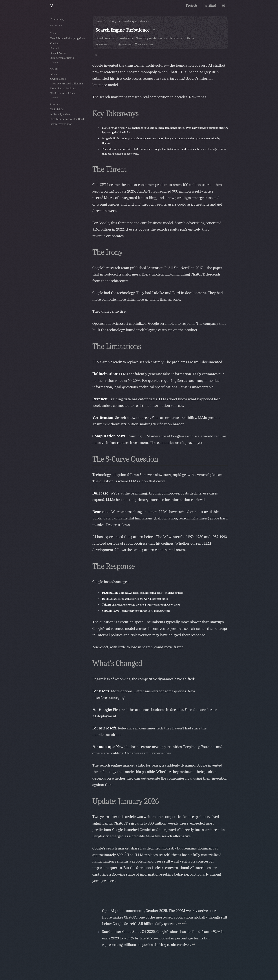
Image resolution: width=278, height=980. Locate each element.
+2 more (54, 62)
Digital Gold (57, 109)
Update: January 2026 (126, 801)
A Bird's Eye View (60, 114)
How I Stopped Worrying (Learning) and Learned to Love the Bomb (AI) (69, 38)
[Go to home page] (52, 6)
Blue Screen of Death (62, 58)
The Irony (108, 252)
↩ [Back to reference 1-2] (184, 924)
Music (54, 74)
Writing (112, 21)
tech (53, 33)
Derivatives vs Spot (61, 124)
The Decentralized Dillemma (67, 84)
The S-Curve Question (125, 459)
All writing (57, 19)
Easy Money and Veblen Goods (68, 119)
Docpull (55, 48)
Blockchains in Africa (63, 93)
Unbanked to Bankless (63, 88)
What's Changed (117, 663)
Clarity (54, 43)
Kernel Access (58, 53)
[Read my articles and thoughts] (210, 6)
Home (99, 21)
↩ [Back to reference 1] (179, 924)
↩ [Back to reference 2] (193, 944)
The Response (114, 566)
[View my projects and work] (192, 6)
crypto (55, 69)
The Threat (109, 169)
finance (55, 104)
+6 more (54, 98)
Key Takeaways (116, 113)
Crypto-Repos (58, 79)
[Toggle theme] (224, 6)
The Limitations (117, 346)
